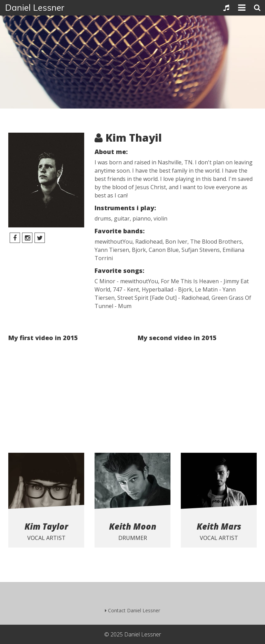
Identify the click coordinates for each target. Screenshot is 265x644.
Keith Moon (133, 526)
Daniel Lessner (35, 7)
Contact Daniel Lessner (132, 610)
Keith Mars (219, 526)
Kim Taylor (46, 526)
